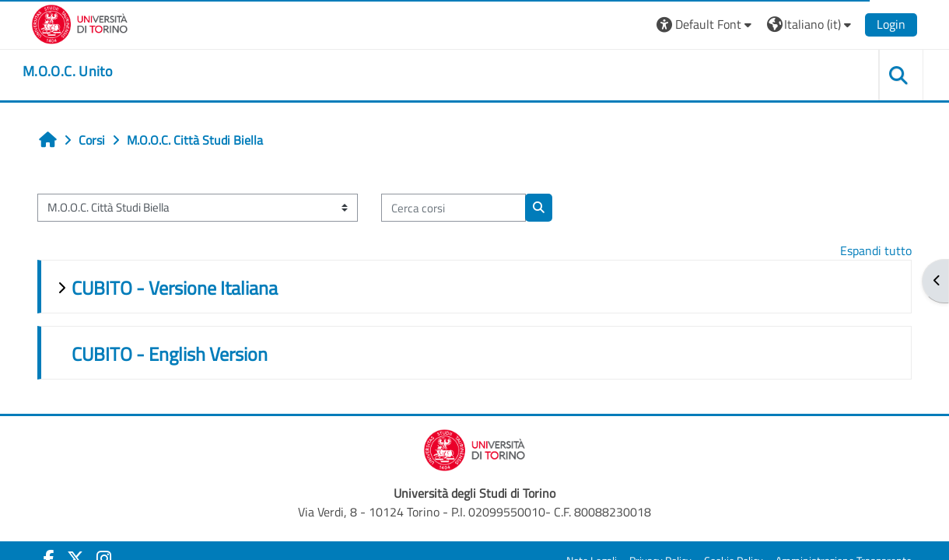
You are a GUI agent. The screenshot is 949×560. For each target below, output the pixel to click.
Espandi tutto (876, 250)
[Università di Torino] (80, 23)
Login (891, 24)
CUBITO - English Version (170, 354)
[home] (68, 72)
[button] (706, 24)
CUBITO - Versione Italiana (175, 288)
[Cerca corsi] (453, 208)
